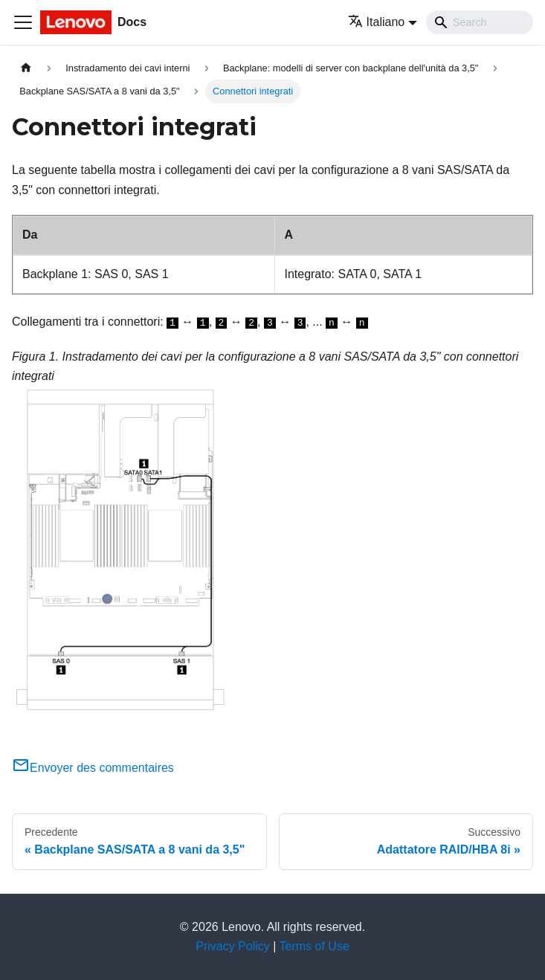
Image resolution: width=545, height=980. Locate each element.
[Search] (480, 22)
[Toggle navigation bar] (23, 22)
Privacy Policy (233, 946)
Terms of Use (315, 946)
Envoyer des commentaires (93, 768)
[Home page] (26, 68)
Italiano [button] (377, 22)
